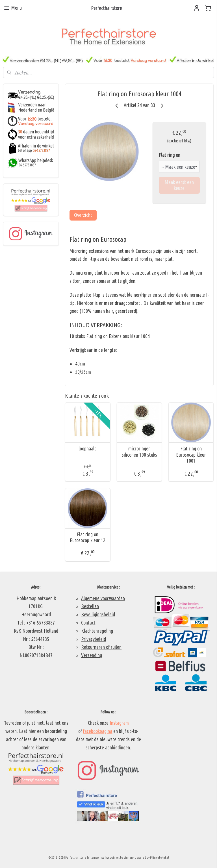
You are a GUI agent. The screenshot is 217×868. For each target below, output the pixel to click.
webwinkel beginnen (120, 858)
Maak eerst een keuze (179, 185)
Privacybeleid (94, 639)
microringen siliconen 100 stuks (139, 452)
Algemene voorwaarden (103, 598)
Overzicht (83, 215)
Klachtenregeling (97, 631)
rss (103, 858)
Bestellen (90, 606)
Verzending (92, 655)
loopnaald (88, 448)
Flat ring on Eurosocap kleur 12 (88, 537)
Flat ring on (170, 155)
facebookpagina (98, 731)
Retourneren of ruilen (101, 647)
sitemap (94, 858)
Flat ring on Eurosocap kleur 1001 (191, 455)
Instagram (119, 723)
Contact (88, 623)
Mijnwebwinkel (160, 858)
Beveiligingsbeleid (98, 614)
